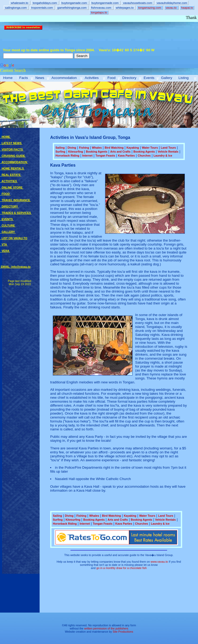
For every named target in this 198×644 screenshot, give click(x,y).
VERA (5, 251)
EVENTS (7, 219)
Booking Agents (96, 152)
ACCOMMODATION (14, 162)
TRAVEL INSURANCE (15, 200)
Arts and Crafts (120, 152)
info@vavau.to (21, 267)
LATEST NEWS (11, 143)
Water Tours (150, 148)
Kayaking (133, 148)
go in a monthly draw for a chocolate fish (122, 568)
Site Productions (123, 632)
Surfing (60, 152)
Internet (87, 156)
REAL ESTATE (11, 175)
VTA (4, 245)
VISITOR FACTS (12, 149)
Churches (144, 156)
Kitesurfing (76, 152)
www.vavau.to (159, 562)
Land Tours (168, 148)
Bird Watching (114, 148)
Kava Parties (126, 156)
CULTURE (8, 225)
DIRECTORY (9, 206)
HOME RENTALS (12, 168)
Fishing (84, 148)
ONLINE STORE (12, 187)
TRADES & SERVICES (16, 213)
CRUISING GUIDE (13, 156)
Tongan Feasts (105, 156)
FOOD (5, 194)
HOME (5, 137)
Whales (97, 148)
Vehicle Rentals (168, 152)
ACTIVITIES (9, 181)
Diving (72, 148)
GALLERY (8, 232)
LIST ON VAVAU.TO (14, 238)
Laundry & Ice (163, 156)
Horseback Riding (67, 156)
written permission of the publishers (106, 628)
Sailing (60, 148)
